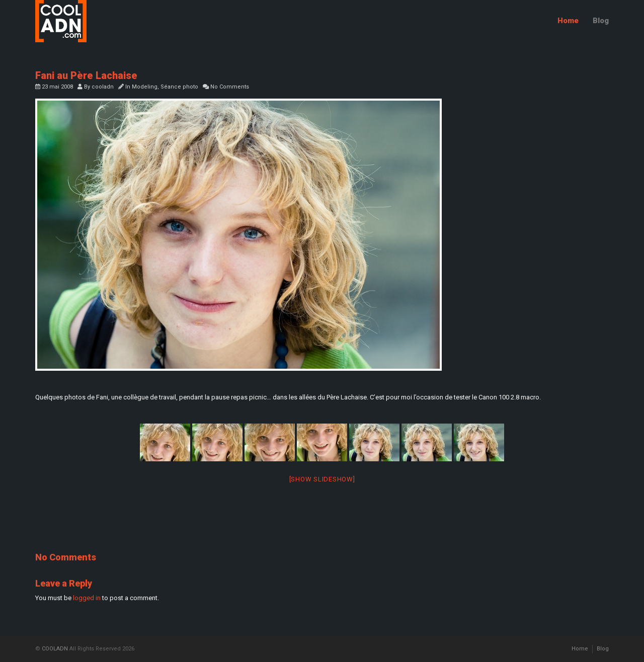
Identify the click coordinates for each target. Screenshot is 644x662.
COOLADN (55, 649)
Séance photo (179, 87)
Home (568, 21)
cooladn (103, 87)
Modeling (145, 87)
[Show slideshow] (322, 479)
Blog (601, 21)
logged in (87, 598)
